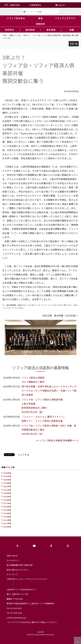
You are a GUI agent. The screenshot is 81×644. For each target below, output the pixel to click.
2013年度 (7, 517)
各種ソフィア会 (15, 35)
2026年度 (7, 473)
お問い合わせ (12, 556)
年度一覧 (74, 44)
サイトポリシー (13, 560)
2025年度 (7, 476)
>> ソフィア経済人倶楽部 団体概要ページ (57, 440)
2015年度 (7, 510)
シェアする (23, 455)
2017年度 (7, 503)
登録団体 (41, 24)
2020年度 (7, 493)
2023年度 (7, 483)
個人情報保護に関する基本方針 (20, 565)
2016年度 (7, 507)
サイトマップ (12, 574)
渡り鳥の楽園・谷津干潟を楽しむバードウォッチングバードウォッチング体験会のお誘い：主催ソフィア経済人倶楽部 (49, 391)
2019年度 (7, 496)
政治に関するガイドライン (18, 570)
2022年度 (7, 486)
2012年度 (7, 520)
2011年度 (7, 523)
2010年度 (7, 527)
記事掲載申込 (36, 5)
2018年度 (7, 500)
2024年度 (7, 480)
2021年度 (7, 490)
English (61, 5)
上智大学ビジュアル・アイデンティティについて (27, 579)
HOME (5, 35)
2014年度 (7, 513)
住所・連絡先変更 (12, 5)
